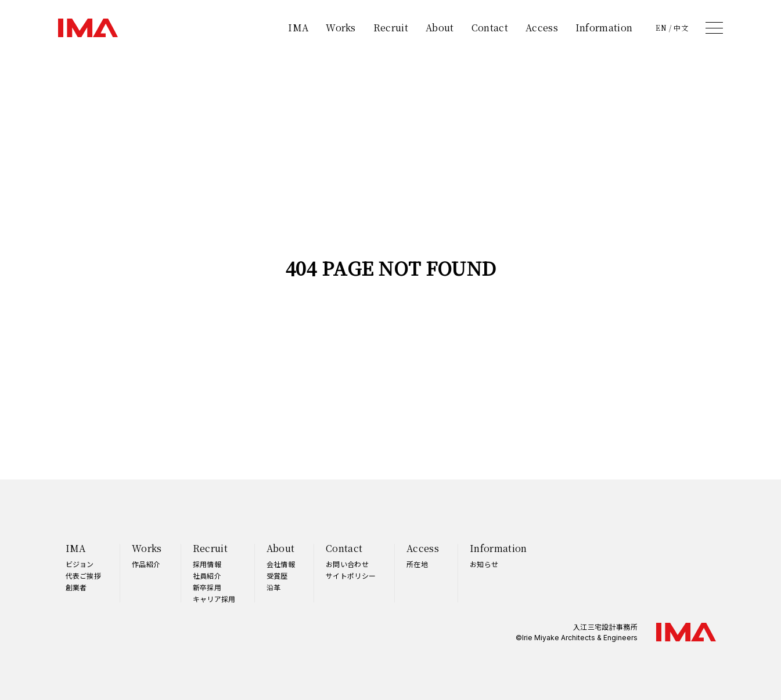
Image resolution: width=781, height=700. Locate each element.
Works (341, 28)
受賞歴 (277, 575)
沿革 (274, 587)
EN (661, 28)
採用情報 (207, 564)
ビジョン (80, 564)
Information (604, 28)
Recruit (391, 28)
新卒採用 (207, 587)
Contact (490, 28)
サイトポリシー (351, 575)
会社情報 (281, 564)
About (440, 28)
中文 (681, 28)
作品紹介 (146, 564)
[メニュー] (714, 28)
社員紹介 (207, 575)
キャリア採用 (214, 599)
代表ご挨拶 (84, 575)
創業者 (76, 587)
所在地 (417, 564)
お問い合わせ (347, 564)
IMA (298, 28)
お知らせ (484, 564)
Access (542, 28)
